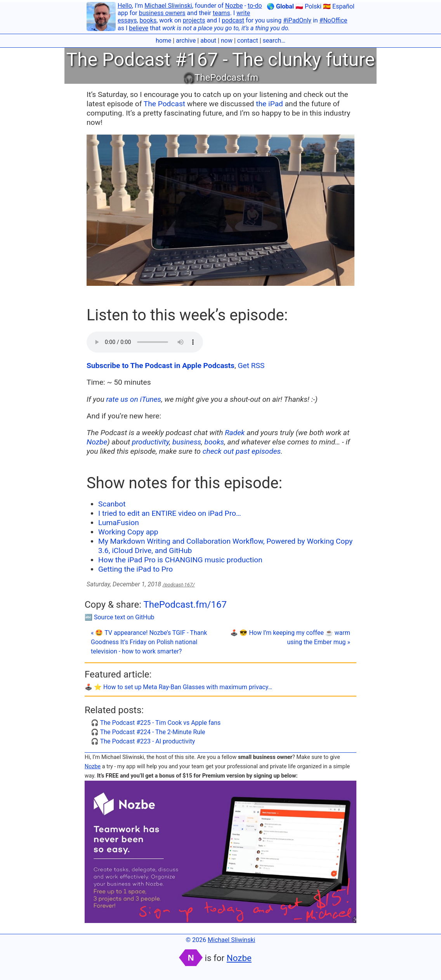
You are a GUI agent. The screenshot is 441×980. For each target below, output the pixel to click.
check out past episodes (242, 451)
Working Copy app (128, 532)
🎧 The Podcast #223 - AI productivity (143, 741)
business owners (162, 13)
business (187, 442)
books (148, 20)
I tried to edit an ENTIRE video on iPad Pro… (170, 513)
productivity (151, 442)
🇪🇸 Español (339, 6)
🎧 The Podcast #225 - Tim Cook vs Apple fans (156, 723)
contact (248, 41)
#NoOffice (333, 20)
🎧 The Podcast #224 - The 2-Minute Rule (148, 732)
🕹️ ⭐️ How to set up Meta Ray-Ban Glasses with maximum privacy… (178, 687)
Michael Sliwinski (168, 6)
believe (139, 28)
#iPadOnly (297, 20)
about (208, 41)
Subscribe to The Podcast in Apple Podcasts (161, 366)
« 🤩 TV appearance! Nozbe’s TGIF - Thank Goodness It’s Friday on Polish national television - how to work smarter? (149, 642)
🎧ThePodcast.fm (220, 78)
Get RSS (251, 366)
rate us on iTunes (134, 399)
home (163, 41)
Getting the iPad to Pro (135, 569)
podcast (233, 20)
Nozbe (234, 6)
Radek (235, 433)
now (227, 41)
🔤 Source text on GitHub (120, 617)
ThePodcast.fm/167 (185, 605)
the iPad (269, 104)
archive (186, 41)
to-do (255, 6)
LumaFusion (119, 523)
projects (194, 20)
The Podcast (164, 104)
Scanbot (112, 504)
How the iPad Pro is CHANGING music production (180, 560)
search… (274, 41)
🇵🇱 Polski (308, 6)
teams (221, 13)
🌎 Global (280, 6)
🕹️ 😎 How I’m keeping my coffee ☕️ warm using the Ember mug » (290, 637)
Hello (125, 6)
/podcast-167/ (179, 585)
